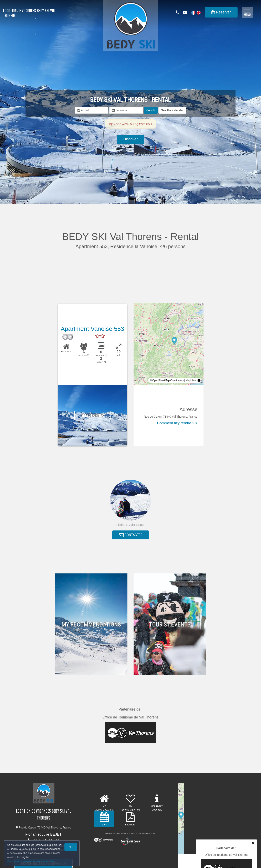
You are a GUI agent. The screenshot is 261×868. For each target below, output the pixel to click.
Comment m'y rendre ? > (177, 423)
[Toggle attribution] (199, 380)
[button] (172, 110)
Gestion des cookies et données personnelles (31, 861)
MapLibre (191, 380)
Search (151, 110)
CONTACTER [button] (131, 535)
